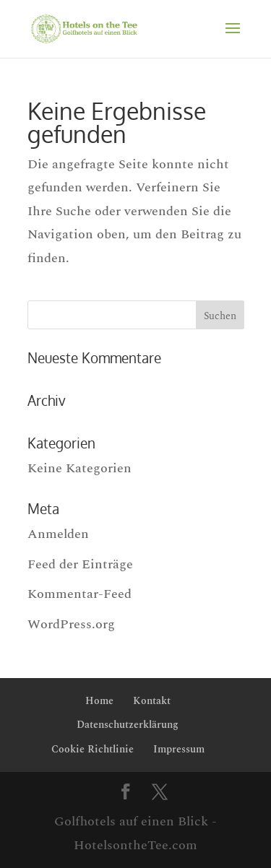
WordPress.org (71, 624)
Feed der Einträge (80, 564)
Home (99, 701)
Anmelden (58, 534)
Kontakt (152, 701)
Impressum (179, 749)
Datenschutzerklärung (128, 725)
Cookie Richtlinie (93, 749)
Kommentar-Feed (79, 594)
